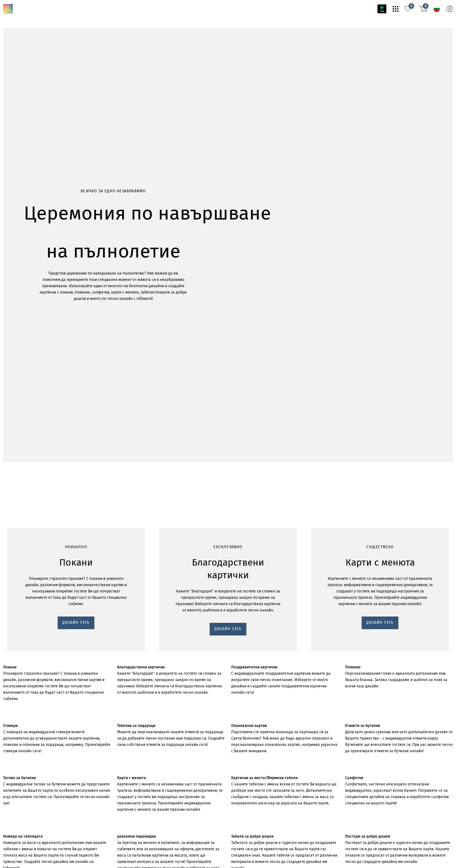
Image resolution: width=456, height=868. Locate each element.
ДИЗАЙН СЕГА (20, 121)
